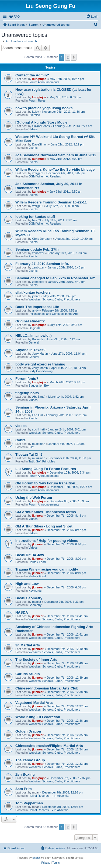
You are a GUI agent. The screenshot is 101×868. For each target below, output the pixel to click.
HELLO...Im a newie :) (34, 336)
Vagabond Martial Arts (34, 703)
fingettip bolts (27, 393)
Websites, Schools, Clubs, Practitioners (54, 299)
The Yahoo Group (30, 760)
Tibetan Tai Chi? (29, 454)
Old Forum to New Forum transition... (47, 483)
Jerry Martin (40, 354)
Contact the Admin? (32, 75)
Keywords (35, 591)
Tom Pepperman (29, 803)
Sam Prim (24, 789)
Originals (34, 328)
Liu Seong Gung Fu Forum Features (46, 469)
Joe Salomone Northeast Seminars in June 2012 (56, 155)
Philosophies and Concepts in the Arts (53, 314)
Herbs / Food (37, 562)
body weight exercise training (40, 364)
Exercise (34, 115)
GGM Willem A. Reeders (45, 176)
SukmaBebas (41, 126)
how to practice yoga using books (44, 108)
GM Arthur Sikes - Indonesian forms (46, 512)
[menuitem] (14, 17)
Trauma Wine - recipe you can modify (47, 569)
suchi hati (38, 429)
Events (33, 148)
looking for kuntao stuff (35, 217)
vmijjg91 (37, 173)
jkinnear (38, 516)
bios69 (36, 220)
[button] (74, 57)
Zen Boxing (25, 774)
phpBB (37, 858)
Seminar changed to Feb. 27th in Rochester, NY (55, 278)
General (34, 342)
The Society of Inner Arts (36, 660)
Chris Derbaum (42, 239)
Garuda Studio (28, 674)
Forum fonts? (27, 379)
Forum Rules (37, 101)
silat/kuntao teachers (33, 292)
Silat (31, 447)
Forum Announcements (44, 82)
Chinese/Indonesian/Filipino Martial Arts (49, 746)
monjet (36, 602)
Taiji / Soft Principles (42, 461)
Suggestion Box (39, 386)
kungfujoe (39, 79)
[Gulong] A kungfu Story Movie (41, 122)
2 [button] (68, 57)
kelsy (35, 112)
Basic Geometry (29, 598)
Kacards (37, 339)
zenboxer (38, 253)
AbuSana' (38, 397)
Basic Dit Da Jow (30, 555)
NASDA (22, 612)
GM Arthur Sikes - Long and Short (44, 526)
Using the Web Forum (34, 498)
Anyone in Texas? (30, 350)
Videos (33, 129)
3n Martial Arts (28, 645)
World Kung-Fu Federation (38, 717)
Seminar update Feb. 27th (37, 249)
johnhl (36, 296)
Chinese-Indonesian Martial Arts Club (47, 688)
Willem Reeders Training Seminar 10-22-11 (51, 202)
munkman (39, 444)
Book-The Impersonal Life (37, 307)
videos (21, 426)
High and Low (27, 584)
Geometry (35, 605)
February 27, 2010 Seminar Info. (42, 264)
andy (35, 310)
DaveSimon (40, 144)
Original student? (30, 321)
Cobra (20, 440)
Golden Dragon (28, 731)
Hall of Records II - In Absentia (49, 796)
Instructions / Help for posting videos (47, 541)
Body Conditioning (41, 371)
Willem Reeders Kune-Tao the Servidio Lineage (55, 169)
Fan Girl (37, 415)
